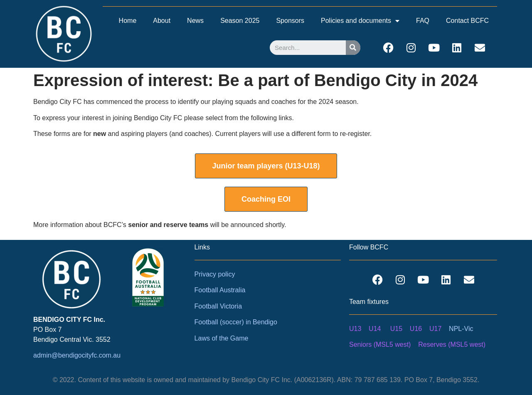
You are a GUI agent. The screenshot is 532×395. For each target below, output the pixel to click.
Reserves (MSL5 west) (452, 344)
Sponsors (290, 21)
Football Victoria (218, 306)
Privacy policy (215, 274)
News (195, 21)
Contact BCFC (467, 21)
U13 (355, 329)
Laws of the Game (222, 338)
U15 (396, 329)
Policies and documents (360, 21)
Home (128, 21)
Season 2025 (240, 21)
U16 (416, 329)
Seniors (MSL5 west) (380, 344)
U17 (435, 329)
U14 (375, 329)
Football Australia (220, 290)
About (162, 21)
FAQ (423, 21)
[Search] (353, 48)
